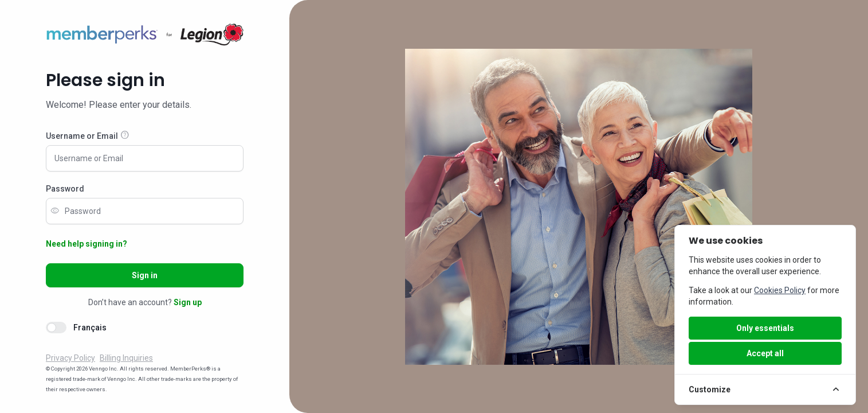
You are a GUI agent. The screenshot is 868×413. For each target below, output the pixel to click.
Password (65, 189)
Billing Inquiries (126, 358)
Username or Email (82, 136)
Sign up (188, 302)
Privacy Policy (70, 358)
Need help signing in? (87, 244)
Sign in (145, 275)
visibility (55, 211)
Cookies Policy (780, 290)
